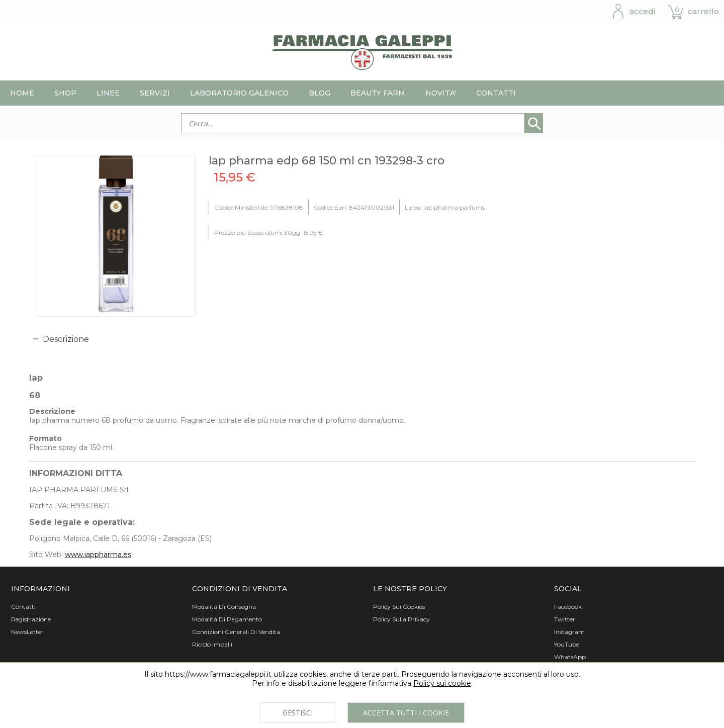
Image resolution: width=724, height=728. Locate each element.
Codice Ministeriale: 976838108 (259, 207)
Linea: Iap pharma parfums (445, 207)
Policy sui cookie (442, 683)
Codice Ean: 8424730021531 (354, 207)
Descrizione (66, 339)
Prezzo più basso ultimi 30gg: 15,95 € (268, 233)
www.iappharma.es (98, 555)
